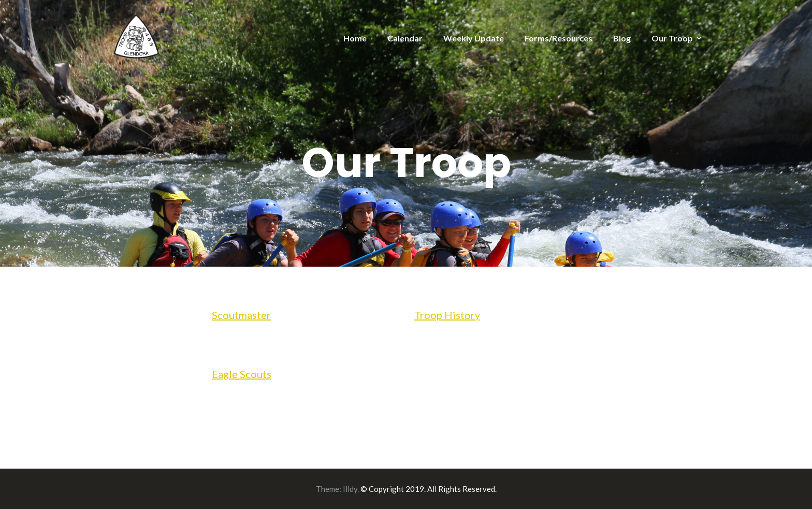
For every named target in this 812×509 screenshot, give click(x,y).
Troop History (447, 315)
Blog (622, 38)
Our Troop (672, 38)
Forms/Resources (559, 38)
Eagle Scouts (242, 374)
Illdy (350, 489)
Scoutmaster (241, 315)
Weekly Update (474, 38)
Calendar (405, 38)
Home (355, 38)
